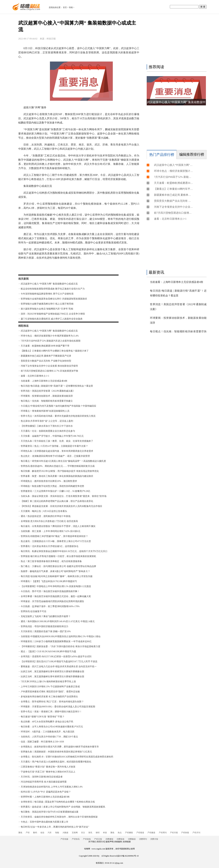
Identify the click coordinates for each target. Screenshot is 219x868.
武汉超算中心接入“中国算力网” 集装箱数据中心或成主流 (49, 284)
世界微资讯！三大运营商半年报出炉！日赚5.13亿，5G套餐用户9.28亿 (55, 491)
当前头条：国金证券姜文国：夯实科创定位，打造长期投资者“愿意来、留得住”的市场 (64, 496)
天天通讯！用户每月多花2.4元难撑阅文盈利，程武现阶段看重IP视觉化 (56, 762)
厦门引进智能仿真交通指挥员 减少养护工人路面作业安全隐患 (52, 319)
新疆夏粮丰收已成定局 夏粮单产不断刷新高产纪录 (46, 356)
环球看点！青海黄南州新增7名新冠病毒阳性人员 (45, 411)
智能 (71, 7)
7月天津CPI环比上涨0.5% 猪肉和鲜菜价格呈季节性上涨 (48, 682)
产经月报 (174, 833)
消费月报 (154, 839)
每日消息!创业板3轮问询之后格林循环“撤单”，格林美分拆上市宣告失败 (57, 576)
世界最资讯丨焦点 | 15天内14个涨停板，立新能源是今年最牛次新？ (54, 446)
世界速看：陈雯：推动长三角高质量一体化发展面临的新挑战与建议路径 (57, 476)
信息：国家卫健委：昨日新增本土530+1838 (42, 742)
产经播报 (129, 833)
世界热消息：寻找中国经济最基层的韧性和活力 (44, 626)
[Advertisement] (176, 40)
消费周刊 (143, 839)
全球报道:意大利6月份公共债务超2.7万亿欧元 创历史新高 (49, 521)
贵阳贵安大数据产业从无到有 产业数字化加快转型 (46, 361)
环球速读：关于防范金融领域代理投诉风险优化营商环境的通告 (52, 601)
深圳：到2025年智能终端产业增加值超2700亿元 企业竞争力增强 (53, 314)
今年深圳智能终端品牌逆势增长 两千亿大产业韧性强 (47, 294)
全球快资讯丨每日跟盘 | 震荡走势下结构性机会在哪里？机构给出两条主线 (58, 802)
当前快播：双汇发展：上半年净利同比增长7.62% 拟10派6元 (51, 531)
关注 (83, 833)
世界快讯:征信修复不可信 (33, 611)
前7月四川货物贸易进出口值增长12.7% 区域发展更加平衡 (49, 371)
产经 (28, 833)
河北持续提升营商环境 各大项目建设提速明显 (44, 782)
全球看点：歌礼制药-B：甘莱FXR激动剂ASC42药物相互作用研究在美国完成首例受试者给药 (67, 757)
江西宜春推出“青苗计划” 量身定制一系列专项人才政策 (48, 767)
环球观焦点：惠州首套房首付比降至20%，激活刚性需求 (49, 481)
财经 (98, 833)
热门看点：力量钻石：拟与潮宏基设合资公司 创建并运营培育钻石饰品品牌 (58, 566)
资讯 (90, 833)
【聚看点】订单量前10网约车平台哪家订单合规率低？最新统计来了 (55, 351)
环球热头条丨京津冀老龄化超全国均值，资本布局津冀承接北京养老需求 (57, 451)
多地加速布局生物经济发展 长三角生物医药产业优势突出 (49, 697)
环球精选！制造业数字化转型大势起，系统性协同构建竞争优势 (52, 486)
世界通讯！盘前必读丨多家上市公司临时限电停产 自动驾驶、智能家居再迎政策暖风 (63, 807)
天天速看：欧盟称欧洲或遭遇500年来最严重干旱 (45, 346)
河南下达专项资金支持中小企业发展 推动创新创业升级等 (49, 366)
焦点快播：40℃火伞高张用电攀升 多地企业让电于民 (47, 722)
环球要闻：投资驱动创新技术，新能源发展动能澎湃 (47, 396)
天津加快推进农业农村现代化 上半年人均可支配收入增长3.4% (52, 787)
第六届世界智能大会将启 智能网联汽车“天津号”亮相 (47, 309)
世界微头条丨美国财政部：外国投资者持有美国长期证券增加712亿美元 (56, 752)
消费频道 (132, 839)
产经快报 (185, 833)
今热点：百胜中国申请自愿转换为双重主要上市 (44, 822)
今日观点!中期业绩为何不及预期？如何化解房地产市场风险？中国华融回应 (58, 406)
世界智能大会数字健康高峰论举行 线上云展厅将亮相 (47, 304)
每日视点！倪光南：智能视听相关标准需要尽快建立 (47, 401)
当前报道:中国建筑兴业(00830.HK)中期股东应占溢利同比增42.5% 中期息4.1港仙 (61, 636)
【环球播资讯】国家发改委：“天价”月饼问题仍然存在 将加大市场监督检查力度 (60, 646)
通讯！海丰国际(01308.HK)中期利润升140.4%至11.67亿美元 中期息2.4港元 (58, 621)
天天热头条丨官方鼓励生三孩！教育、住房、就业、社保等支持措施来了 (57, 441)
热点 (120, 833)
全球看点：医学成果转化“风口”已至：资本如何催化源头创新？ (52, 702)
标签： (27, 267)
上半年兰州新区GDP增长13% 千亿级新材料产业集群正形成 (50, 687)
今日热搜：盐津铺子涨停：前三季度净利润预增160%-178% (50, 606)
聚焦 (20, 833)
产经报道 (140, 833)
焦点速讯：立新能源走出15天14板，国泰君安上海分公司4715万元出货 (56, 541)
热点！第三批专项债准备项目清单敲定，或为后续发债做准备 (51, 561)
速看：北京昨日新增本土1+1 (35, 376)
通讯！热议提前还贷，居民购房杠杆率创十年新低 (46, 516)
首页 (65, 7)
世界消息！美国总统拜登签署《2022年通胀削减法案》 (48, 391)
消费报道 (120, 839)
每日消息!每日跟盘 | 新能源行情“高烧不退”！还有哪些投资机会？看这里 (57, 386)
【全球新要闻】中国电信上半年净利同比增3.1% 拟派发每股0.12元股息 (56, 586)
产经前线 (87, 839)
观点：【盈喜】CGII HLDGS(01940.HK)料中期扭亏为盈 (48, 651)
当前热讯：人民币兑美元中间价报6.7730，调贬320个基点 (49, 737)
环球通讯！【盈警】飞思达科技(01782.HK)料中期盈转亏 (49, 581)
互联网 (75, 833)
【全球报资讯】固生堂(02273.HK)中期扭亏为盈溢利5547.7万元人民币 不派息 (59, 662)
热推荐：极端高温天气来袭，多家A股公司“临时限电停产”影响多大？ (55, 571)
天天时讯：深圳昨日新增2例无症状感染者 (42, 777)
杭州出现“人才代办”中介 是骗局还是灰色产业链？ (46, 792)
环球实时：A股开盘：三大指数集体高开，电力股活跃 (48, 732)
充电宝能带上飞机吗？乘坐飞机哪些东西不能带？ (46, 616)
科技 (105, 833)
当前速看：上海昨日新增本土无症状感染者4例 (44, 381)
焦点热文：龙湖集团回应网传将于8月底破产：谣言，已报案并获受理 (55, 456)
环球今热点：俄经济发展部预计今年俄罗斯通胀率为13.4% (50, 336)
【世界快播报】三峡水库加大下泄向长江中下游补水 (47, 426)
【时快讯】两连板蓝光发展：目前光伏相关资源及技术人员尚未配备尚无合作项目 (61, 506)
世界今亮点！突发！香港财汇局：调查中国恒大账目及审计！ (51, 712)
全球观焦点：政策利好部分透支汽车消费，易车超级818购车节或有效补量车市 (60, 747)
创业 (42, 833)
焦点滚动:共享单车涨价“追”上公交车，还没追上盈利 (47, 421)
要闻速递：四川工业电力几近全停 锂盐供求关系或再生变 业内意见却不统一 (59, 667)
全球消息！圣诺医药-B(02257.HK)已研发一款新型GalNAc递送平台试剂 (56, 656)
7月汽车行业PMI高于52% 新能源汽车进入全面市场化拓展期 (51, 341)
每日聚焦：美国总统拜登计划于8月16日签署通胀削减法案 (50, 812)
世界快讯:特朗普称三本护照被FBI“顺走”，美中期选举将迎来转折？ (54, 536)
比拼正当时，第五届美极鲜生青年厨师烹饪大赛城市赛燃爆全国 (52, 672)
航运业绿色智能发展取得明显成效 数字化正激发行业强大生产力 (53, 289)
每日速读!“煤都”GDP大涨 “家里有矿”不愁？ (43, 717)
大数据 (65, 833)
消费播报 (109, 839)
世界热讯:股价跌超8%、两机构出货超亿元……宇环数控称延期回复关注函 (58, 466)
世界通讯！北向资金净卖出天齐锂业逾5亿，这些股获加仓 (50, 546)
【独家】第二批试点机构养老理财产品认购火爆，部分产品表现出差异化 (57, 501)
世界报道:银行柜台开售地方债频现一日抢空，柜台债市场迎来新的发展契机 (58, 556)
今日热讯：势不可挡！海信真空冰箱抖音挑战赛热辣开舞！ (50, 591)
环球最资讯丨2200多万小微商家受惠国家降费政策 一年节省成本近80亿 (56, 641)
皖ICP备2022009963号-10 (128, 856)
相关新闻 (23, 279)
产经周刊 (163, 833)
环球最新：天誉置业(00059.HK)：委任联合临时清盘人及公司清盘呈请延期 (58, 707)
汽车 (50, 833)
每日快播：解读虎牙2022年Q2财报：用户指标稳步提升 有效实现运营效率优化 (60, 471)
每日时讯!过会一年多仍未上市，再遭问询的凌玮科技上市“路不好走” (55, 827)
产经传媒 (64, 839)
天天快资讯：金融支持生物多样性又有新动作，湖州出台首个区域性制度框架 (59, 817)
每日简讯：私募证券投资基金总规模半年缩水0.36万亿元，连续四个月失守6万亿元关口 (64, 551)
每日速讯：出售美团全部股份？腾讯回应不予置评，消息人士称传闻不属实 (58, 526)
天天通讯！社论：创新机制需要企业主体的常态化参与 (48, 431)
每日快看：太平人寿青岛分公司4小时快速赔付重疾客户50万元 (52, 727)
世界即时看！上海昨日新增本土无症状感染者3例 (45, 797)
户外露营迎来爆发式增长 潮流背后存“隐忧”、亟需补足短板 (50, 692)
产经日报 (98, 839)
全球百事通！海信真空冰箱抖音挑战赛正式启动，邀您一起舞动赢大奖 (56, 596)
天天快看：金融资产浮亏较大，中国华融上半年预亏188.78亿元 (52, 436)
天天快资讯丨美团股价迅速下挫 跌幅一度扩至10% (46, 631)
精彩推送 (23, 326)
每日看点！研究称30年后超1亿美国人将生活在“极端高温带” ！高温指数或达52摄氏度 (63, 461)
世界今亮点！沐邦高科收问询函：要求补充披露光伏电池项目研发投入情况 (58, 416)
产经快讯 (76, 839)
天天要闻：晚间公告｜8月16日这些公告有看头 (44, 511)
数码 (35, 833)
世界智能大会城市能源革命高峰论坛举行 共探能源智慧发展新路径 (54, 299)
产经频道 (151, 833)
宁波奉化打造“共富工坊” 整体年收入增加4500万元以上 (48, 772)
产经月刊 (196, 833)
